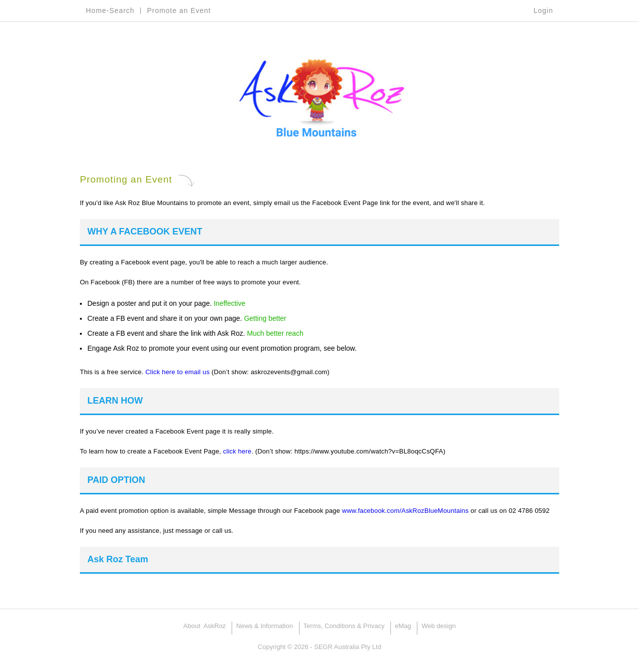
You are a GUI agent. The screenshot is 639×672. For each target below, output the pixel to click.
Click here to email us (177, 372)
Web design (438, 626)
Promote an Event (179, 10)
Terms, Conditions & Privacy (344, 626)
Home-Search (110, 10)
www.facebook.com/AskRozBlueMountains (405, 511)
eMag (403, 626)
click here (237, 451)
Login (543, 10)
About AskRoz (204, 626)
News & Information (264, 626)
